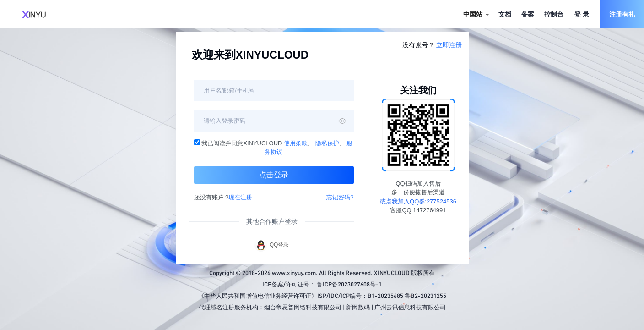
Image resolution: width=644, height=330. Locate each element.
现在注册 (240, 197)
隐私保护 (327, 143)
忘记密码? (340, 197)
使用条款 (296, 143)
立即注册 (449, 45)
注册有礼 (622, 14)
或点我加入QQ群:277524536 (418, 201)
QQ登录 (272, 245)
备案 (528, 14)
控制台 (554, 14)
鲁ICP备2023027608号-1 (349, 284)
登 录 (582, 14)
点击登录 (274, 175)
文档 (505, 14)
